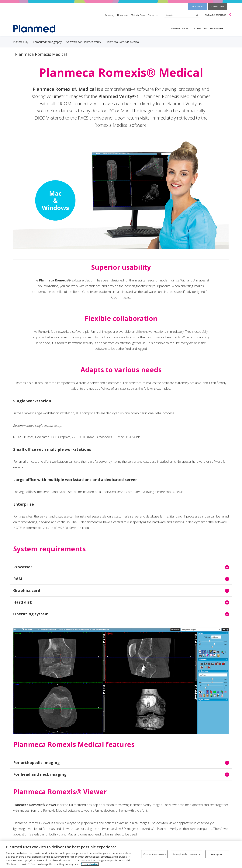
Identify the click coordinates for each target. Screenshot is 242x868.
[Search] (197, 15)
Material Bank (138, 15)
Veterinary (198, 6)
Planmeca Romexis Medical (41, 54)
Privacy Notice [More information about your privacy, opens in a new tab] (90, 864)
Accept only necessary (187, 854)
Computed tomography (209, 28)
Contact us (153, 15)
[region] (121, 854)
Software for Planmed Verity (84, 42)
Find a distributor (216, 15)
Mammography (180, 28)
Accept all (217, 854)
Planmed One (217, 6)
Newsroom (123, 15)
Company (110, 15)
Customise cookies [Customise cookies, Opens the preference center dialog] (154, 854)
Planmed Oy (21, 42)
